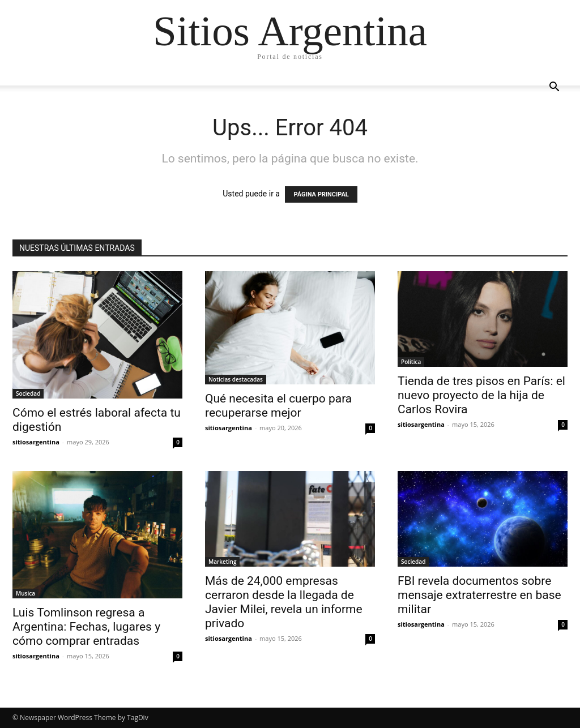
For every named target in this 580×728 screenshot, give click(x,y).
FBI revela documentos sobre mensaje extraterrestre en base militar (479, 595)
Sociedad (28, 393)
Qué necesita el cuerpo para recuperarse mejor (278, 406)
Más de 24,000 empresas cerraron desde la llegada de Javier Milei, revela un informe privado (284, 602)
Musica (25, 593)
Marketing (222, 562)
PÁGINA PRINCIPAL (321, 194)
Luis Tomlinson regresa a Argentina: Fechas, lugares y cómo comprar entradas (86, 627)
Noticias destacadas (236, 379)
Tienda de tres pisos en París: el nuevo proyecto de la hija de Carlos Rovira (481, 395)
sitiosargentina (36, 442)
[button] (554, 88)
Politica (411, 362)
